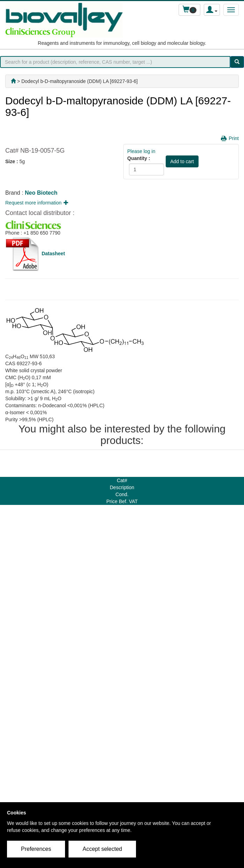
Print (234, 138)
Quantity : (139, 158)
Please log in (141, 151)
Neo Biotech (41, 193)
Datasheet (53, 254)
